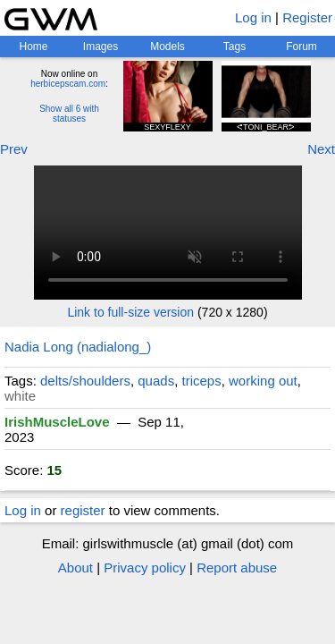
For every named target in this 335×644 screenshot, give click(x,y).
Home (33, 47)
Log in (253, 17)
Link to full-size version (130, 312)
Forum (301, 47)
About (75, 568)
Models (167, 47)
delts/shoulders (85, 381)
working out (263, 381)
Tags (234, 47)
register (83, 510)
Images (100, 47)
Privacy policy (145, 568)
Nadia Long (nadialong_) (78, 347)
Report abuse (237, 568)
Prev (14, 149)
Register (307, 17)
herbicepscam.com (68, 84)
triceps (202, 381)
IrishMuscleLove (57, 422)
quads (156, 381)
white (20, 396)
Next (321, 149)
